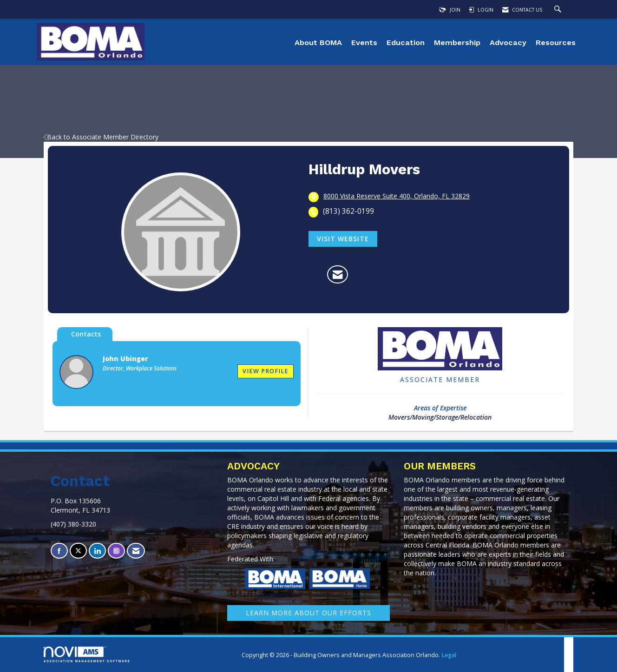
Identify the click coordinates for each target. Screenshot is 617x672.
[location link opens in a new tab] (397, 197)
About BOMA (318, 43)
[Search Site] (559, 10)
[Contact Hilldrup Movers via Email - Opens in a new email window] (338, 275)
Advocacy (508, 43)
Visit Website (343, 239)
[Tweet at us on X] (78, 551)
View (266, 371)
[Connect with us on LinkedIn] (97, 551)
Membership (457, 43)
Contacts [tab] (86, 334)
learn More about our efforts (308, 613)
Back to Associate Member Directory (101, 137)
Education (406, 43)
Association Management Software (87, 655)
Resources (556, 43)
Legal (449, 655)
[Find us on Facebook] (59, 551)
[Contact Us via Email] (136, 551)
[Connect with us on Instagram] (116, 551)
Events (364, 43)
